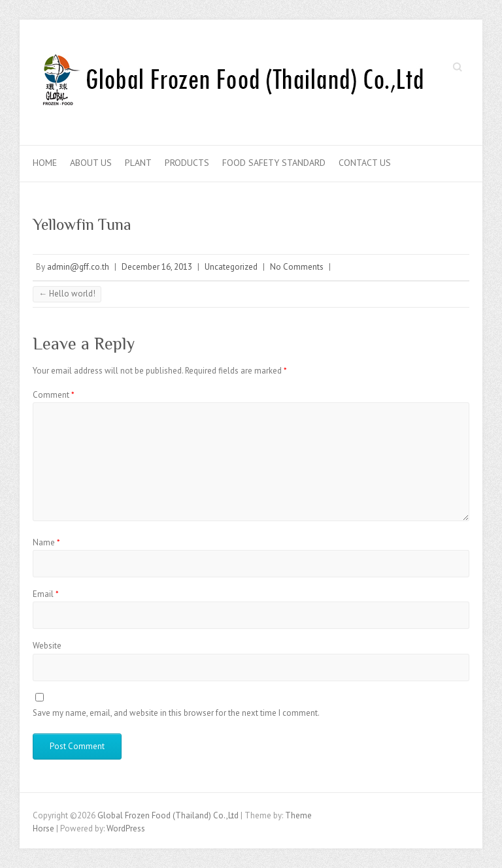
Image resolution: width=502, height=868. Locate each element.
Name (46, 542)
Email (46, 594)
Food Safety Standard (274, 163)
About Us (91, 163)
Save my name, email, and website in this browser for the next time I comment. (176, 713)
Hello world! (67, 294)
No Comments (297, 267)
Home (45, 163)
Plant (138, 163)
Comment (54, 395)
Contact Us (365, 163)
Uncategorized (231, 267)
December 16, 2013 (157, 267)
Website (47, 646)
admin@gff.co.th (78, 267)
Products (187, 163)
